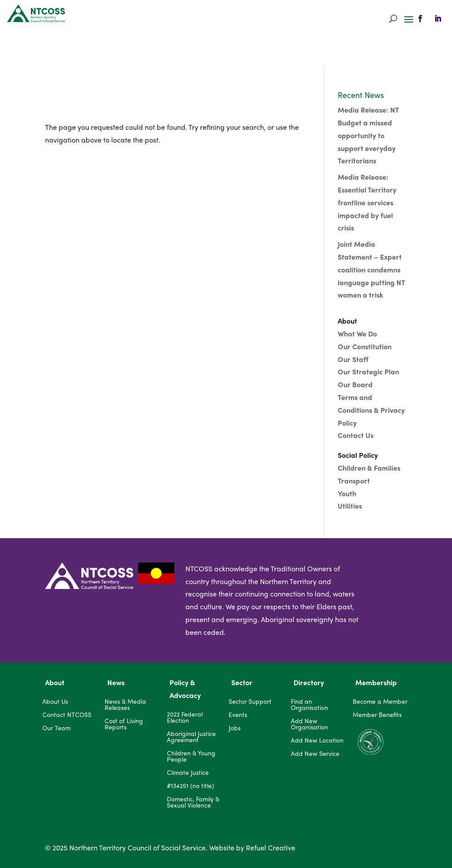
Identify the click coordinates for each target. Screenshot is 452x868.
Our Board (356, 384)
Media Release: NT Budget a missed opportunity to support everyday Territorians (368, 135)
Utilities (350, 506)
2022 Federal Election (185, 718)
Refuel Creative (271, 847)
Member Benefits (377, 715)
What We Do (357, 334)
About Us (55, 702)
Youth (347, 493)
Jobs (235, 728)
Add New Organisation (309, 724)
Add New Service (315, 754)
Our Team (56, 728)
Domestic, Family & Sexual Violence (193, 802)
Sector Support (250, 702)
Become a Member (380, 702)
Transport (354, 481)
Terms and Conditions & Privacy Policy (371, 410)
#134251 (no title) (190, 786)
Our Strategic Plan (368, 372)
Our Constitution (365, 346)
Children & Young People (191, 757)
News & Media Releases (125, 705)
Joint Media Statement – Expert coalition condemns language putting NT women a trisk (371, 269)
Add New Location (317, 741)
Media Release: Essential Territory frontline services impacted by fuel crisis (367, 202)
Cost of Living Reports (124, 724)
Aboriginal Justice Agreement (191, 737)
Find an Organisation (309, 705)
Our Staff (353, 359)
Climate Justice (188, 773)
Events (238, 715)
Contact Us (356, 435)
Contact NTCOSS (67, 715)
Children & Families (369, 468)
